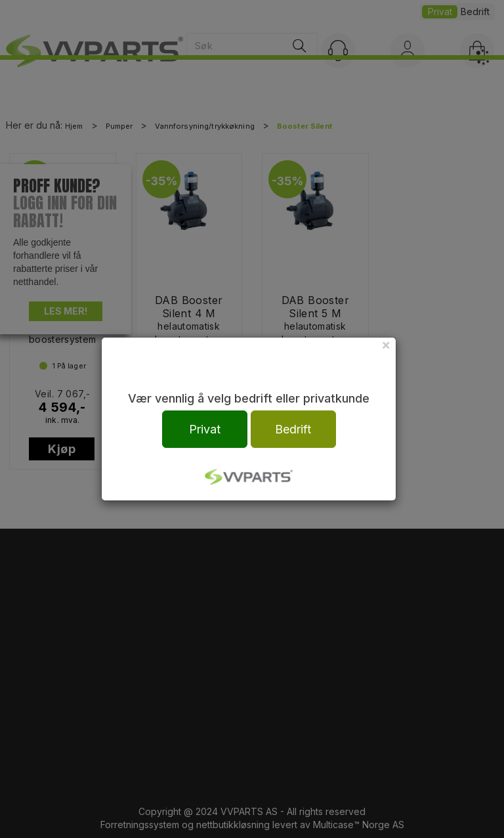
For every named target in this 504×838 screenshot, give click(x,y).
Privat (205, 429)
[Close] (386, 344)
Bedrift (293, 429)
